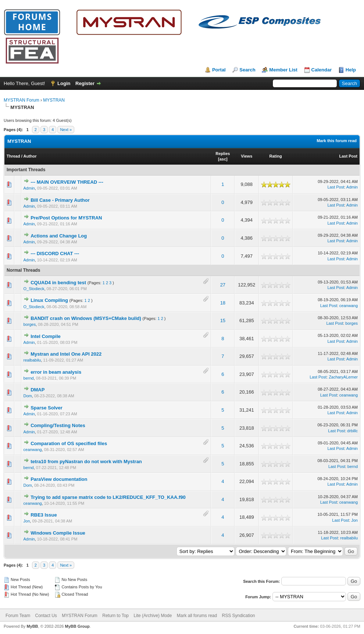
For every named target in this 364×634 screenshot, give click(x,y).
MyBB (32, 626)
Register (85, 83)
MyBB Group (77, 626)
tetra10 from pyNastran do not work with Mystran (86, 462)
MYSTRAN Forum (22, 100)
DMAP (38, 390)
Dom (28, 396)
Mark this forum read (337, 141)
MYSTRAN (54, 100)
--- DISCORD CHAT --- (55, 253)
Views (247, 156)
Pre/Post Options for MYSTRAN (66, 218)
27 (223, 285)
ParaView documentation (59, 479)
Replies (223, 154)
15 (223, 320)
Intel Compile (46, 336)
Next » (66, 130)
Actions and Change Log (59, 236)
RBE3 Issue (44, 515)
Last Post (348, 156)
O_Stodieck (34, 289)
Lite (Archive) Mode (153, 616)
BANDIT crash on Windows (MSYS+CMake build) (86, 318)
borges (30, 324)
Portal (219, 70)
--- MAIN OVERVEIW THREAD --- (67, 182)
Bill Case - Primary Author (60, 200)
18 (223, 303)
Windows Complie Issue (58, 533)
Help (351, 70)
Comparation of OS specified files (69, 443)
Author (30, 156)
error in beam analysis (56, 372)
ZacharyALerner (343, 377)
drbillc (352, 431)
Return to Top (115, 616)
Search (247, 70)
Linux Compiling (49, 300)
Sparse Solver (47, 408)
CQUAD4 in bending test (58, 283)
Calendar (322, 70)
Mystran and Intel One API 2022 (66, 354)
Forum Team (18, 616)
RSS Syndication (239, 616)
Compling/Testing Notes (58, 425)
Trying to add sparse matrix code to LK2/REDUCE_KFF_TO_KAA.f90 (108, 497)
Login (64, 83)
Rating (276, 156)
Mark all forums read (197, 616)
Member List (283, 70)
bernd (29, 378)
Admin (29, 188)
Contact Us (46, 616)
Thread (13, 156)
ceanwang (349, 306)
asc (223, 159)
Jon (27, 521)
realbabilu (32, 360)
